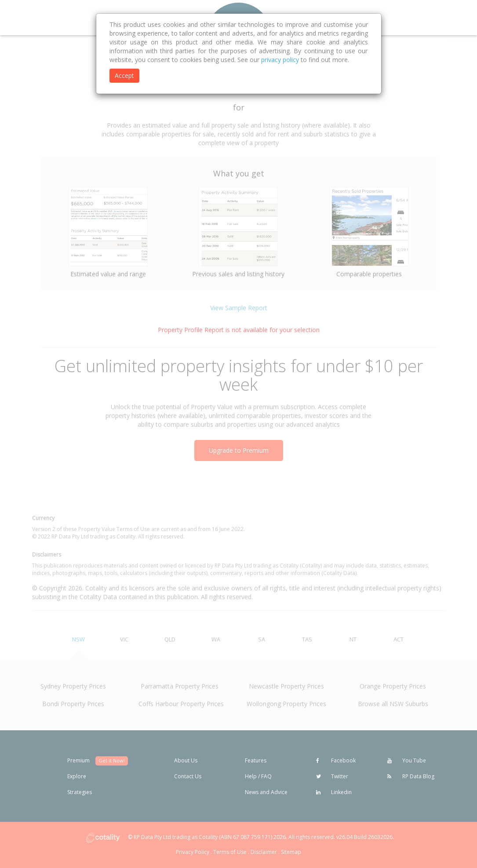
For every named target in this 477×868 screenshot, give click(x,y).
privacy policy (280, 60)
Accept (124, 75)
